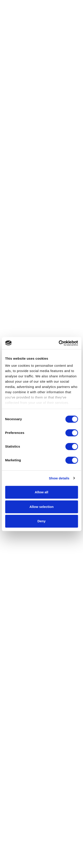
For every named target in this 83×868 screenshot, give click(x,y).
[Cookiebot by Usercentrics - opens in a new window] (59, 343)
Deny (41, 521)
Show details (59, 478)
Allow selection (41, 507)
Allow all (41, 492)
